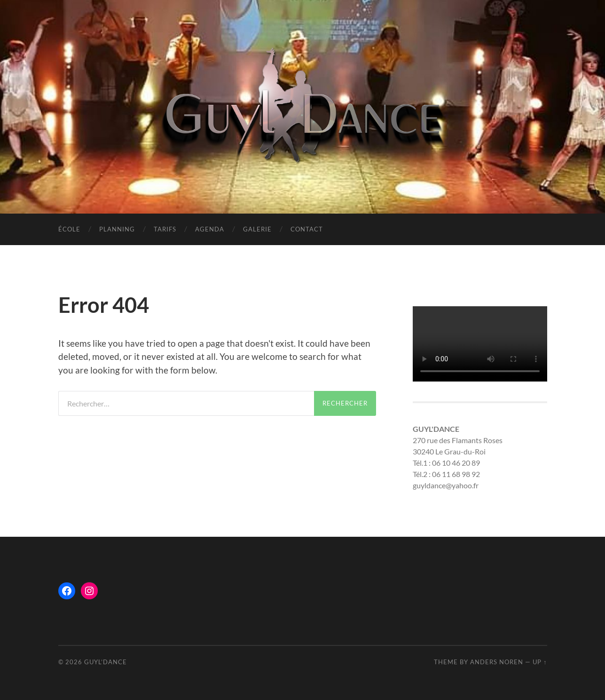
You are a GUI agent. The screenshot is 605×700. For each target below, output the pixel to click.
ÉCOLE (69, 229)
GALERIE (257, 229)
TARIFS (165, 229)
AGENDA (210, 229)
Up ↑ (540, 662)
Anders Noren (497, 662)
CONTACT (307, 229)
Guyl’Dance (106, 662)
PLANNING (117, 229)
